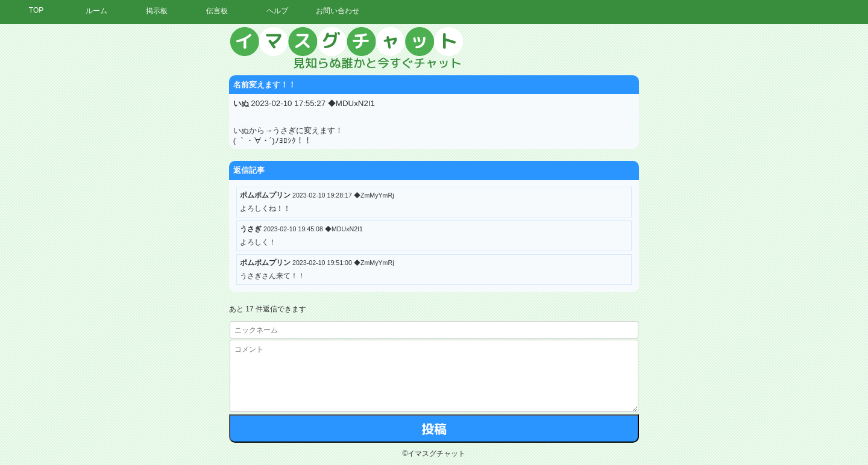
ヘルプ (277, 11)
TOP (36, 10)
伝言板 (217, 11)
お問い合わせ (338, 11)
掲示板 (157, 11)
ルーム (96, 11)
